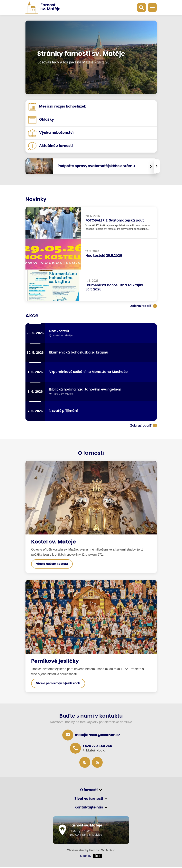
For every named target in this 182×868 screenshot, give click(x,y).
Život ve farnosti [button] (89, 799)
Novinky (36, 199)
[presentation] (157, 166)
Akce (32, 316)
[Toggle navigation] (152, 7)
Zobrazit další (141, 306)
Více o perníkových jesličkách (58, 684)
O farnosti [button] (89, 791)
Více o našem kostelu (52, 565)
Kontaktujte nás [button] (89, 808)
